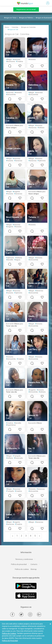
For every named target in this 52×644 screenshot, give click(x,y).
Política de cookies (22, 569)
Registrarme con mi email (26, 9)
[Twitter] (21, 614)
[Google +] (39, 614)
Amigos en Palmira (26, 18)
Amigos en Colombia (28, 27)
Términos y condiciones (24, 559)
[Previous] (13, 536)
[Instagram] (30, 614)
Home (7, 27)
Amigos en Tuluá (10, 18)
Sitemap (33, 569)
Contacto (34, 564)
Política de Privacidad (10, 641)
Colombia (15, 27)
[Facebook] (12, 614)
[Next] (40, 536)
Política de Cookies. (9, 633)
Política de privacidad (19, 564)
